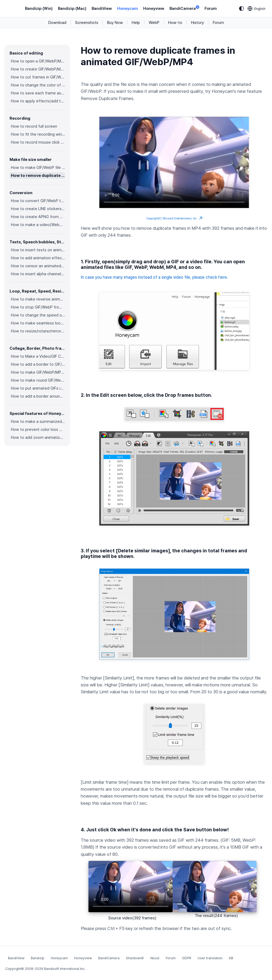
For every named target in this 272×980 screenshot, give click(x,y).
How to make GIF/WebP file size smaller (38, 168)
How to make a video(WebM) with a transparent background (38, 225)
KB (231, 958)
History (197, 23)
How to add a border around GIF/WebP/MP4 (38, 396)
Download (57, 23)
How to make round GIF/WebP (38, 380)
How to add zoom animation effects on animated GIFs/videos (38, 437)
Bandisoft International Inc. (65, 969)
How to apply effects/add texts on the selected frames (38, 101)
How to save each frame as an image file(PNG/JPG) (38, 93)
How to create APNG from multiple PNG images (38, 217)
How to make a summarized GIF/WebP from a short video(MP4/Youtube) (38, 422)
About (155, 958)
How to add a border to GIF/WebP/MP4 (38, 364)
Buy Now (115, 23)
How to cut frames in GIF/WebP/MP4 (38, 77)
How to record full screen (34, 126)
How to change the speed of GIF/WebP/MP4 (38, 315)
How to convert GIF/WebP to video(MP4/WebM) (38, 201)
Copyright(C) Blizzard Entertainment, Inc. (174, 218)
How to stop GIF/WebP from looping (38, 307)
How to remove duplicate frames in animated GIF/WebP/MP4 (38, 176)
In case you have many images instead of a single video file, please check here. (154, 277)
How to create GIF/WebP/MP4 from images (38, 69)
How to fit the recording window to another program (38, 134)
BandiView (102, 9)
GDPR (187, 958)
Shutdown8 (135, 958)
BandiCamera (184, 8)
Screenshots (87, 23)
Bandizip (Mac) (72, 9)
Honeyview (154, 9)
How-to (175, 23)
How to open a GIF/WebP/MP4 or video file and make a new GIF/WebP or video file (38, 61)
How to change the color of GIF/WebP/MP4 (38, 85)
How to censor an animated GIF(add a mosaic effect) (38, 266)
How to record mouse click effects (38, 142)
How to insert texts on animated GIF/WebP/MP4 (38, 250)
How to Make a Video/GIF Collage (38, 356)
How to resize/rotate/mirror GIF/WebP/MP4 (38, 331)
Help (136, 23)
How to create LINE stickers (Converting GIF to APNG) (38, 209)
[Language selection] (257, 9)
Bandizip (38, 958)
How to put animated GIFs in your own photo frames (38, 388)
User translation (210, 958)
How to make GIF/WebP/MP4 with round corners (38, 372)
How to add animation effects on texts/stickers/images (38, 258)
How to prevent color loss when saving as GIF (38, 429)
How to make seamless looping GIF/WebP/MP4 (38, 323)
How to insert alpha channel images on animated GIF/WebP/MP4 (38, 274)
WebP (154, 23)
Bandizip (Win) (39, 9)
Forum (211, 9)
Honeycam (127, 9)
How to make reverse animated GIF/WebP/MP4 (38, 299)
